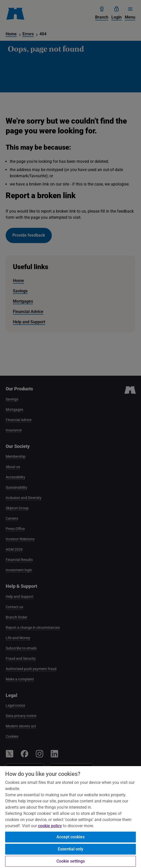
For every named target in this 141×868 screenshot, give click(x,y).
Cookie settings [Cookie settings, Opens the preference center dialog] (71, 861)
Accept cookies (70, 837)
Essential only (70, 849)
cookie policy (50, 826)
